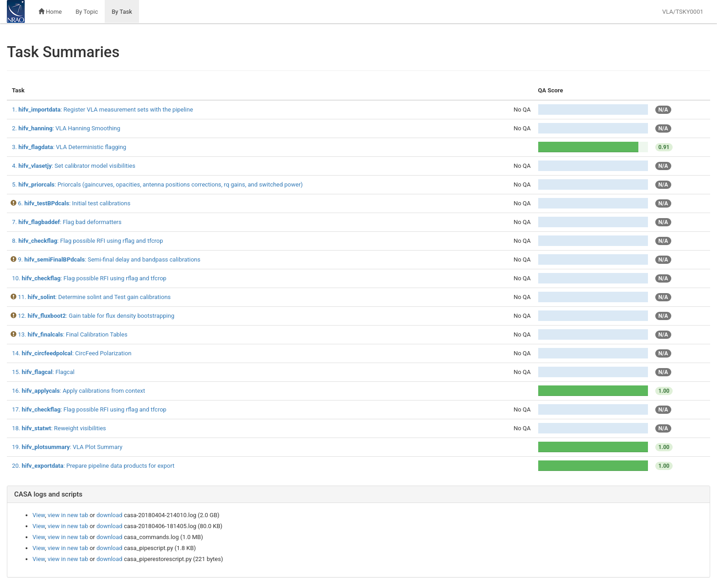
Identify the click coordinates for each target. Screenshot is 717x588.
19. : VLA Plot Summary (67, 447)
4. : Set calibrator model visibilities (74, 166)
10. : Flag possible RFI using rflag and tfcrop (89, 278)
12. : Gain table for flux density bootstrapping (96, 316)
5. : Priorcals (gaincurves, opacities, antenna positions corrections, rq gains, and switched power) (157, 184)
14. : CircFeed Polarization (72, 353)
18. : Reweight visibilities (59, 428)
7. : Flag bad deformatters (67, 222)
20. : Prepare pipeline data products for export (93, 466)
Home (50, 12)
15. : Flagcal (43, 372)
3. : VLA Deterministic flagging (69, 147)
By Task (122, 12)
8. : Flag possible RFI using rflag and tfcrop (87, 241)
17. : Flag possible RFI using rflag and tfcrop (89, 409)
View (39, 515)
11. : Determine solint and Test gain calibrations (94, 297)
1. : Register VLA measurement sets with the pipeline (102, 110)
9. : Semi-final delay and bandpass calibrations (109, 259)
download (110, 515)
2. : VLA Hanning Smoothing (66, 128)
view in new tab (68, 515)
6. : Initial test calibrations (74, 203)
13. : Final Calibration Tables (72, 334)
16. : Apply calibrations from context (78, 391)
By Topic (87, 12)
